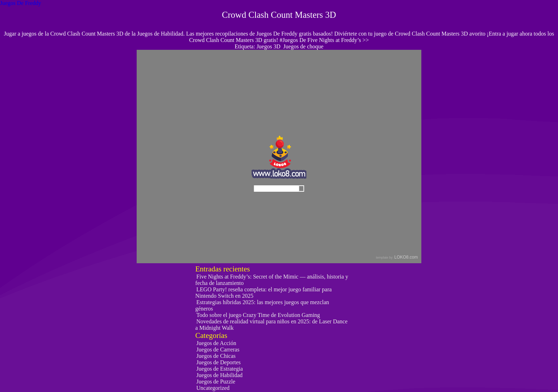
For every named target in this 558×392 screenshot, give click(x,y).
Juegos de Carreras (218, 349)
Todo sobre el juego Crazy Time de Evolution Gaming (258, 315)
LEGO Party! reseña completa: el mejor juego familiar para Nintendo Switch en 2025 (264, 293)
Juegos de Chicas (216, 356)
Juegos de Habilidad (220, 375)
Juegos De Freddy (21, 3)
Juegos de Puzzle (216, 382)
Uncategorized (213, 388)
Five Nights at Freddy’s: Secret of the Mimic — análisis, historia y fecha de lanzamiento (272, 280)
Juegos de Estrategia (220, 369)
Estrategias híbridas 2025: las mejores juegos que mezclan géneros (262, 305)
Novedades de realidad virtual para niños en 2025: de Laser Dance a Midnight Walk (272, 325)
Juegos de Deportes (219, 362)
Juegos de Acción (216, 343)
